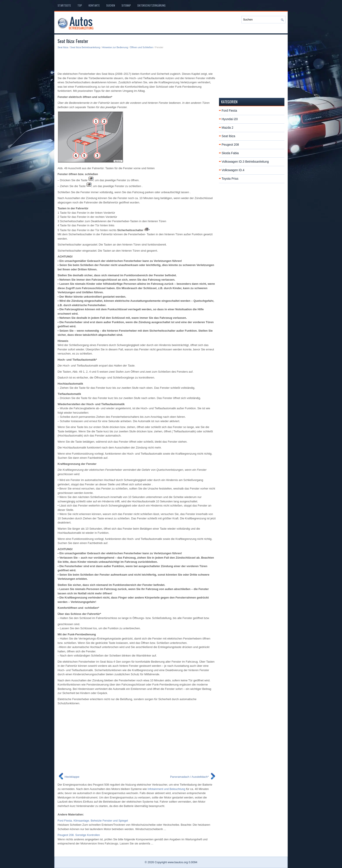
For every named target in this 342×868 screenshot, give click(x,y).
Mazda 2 (227, 128)
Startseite (64, 5)
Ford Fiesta (229, 111)
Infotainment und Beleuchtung (167, 789)
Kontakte (94, 5)
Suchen (111, 5)
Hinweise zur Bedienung (115, 47)
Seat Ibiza (63, 47)
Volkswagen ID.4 (233, 170)
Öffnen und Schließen (142, 47)
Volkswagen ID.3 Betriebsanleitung (245, 162)
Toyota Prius (230, 179)
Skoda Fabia (230, 153)
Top (80, 5)
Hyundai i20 (230, 119)
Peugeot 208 (230, 145)
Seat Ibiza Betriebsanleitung (85, 47)
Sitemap (126, 5)
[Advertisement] (137, 60)
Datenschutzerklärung (151, 5)
